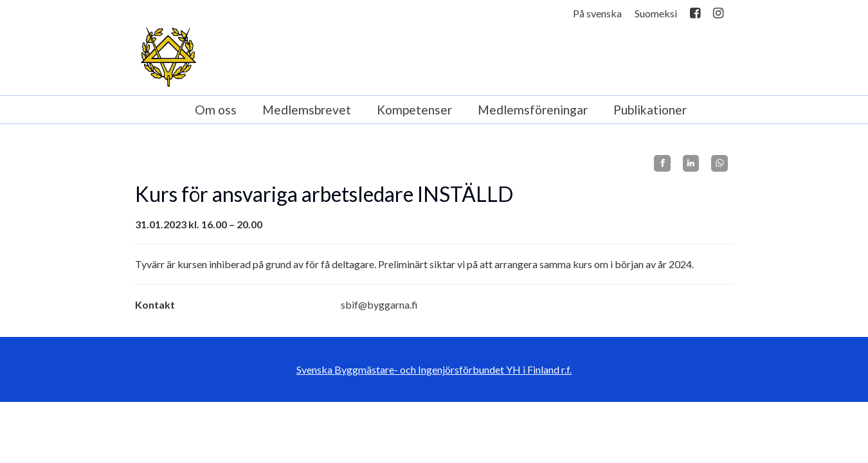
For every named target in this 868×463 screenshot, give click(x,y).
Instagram (718, 16)
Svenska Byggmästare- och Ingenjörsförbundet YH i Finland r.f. (434, 369)
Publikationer (650, 110)
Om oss (216, 110)
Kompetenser (414, 110)
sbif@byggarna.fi (379, 304)
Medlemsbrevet (307, 110)
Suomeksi (656, 13)
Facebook (695, 16)
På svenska (597, 13)
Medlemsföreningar (533, 110)
